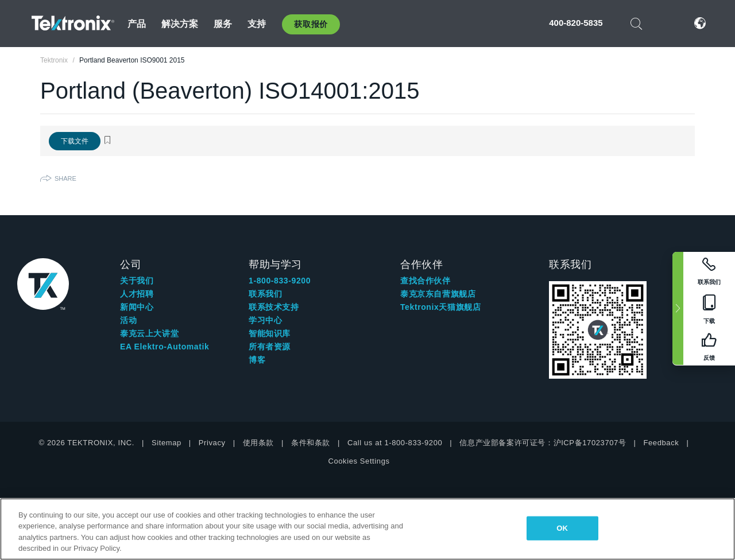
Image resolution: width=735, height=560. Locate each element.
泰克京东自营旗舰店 (438, 294)
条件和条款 (311, 443)
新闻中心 (137, 307)
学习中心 (265, 320)
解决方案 (180, 24)
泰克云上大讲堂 (149, 333)
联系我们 (265, 294)
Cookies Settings (359, 461)
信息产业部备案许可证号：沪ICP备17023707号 (543, 443)
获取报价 (311, 24)
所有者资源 (270, 347)
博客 (257, 360)
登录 (666, 23)
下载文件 (75, 141)
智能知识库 (270, 333)
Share (65, 178)
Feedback (661, 443)
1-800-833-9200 (280, 281)
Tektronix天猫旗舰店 (440, 307)
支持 (257, 24)
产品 (137, 24)
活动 (128, 320)
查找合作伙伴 (425, 281)
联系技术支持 (274, 307)
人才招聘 (137, 294)
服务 (223, 24)
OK (562, 528)
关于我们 (137, 281)
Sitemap (167, 443)
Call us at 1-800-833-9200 (395, 443)
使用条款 (258, 443)
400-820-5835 (576, 23)
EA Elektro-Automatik (165, 347)
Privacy (212, 443)
